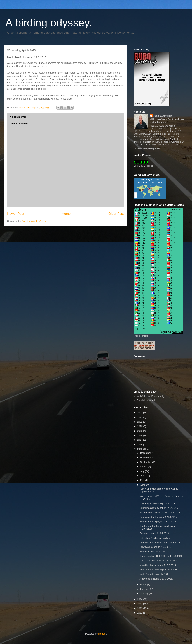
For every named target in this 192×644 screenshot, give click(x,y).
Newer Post (16, 214)
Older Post (116, 214)
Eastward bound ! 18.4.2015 (154, 533)
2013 (140, 604)
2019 (140, 431)
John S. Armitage (163, 116)
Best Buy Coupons (143, 166)
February (145, 589)
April (143, 485)
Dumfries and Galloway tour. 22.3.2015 (160, 542)
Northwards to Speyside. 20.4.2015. (158, 521)
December (146, 453)
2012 (140, 608)
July (143, 471)
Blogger (102, 634)
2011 (140, 613)
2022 (140, 417)
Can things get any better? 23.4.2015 (159, 508)
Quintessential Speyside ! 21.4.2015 (158, 517)
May (143, 480)
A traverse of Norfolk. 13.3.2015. (156, 579)
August (144, 467)
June (143, 476)
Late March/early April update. (155, 538)
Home (66, 214)
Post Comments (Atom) (34, 221)
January (145, 593)
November (146, 458)
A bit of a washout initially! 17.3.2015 (158, 561)
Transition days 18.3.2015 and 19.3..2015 (161, 556)
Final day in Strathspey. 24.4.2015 (157, 503)
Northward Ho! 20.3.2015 (152, 552)
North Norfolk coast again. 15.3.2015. (159, 570)
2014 (140, 599)
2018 (140, 435)
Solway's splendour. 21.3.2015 (155, 547)
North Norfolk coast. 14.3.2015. (156, 574)
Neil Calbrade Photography (151, 396)
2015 (140, 449)
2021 (140, 422)
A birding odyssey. (49, 23)
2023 (140, 413)
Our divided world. (146, 400)
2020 (140, 426)
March (144, 584)
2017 (140, 440)
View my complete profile (147, 148)
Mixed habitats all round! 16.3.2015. (158, 565)
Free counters (141, 336)
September (146, 462)
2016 (140, 445)
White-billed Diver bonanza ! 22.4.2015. (160, 512)
